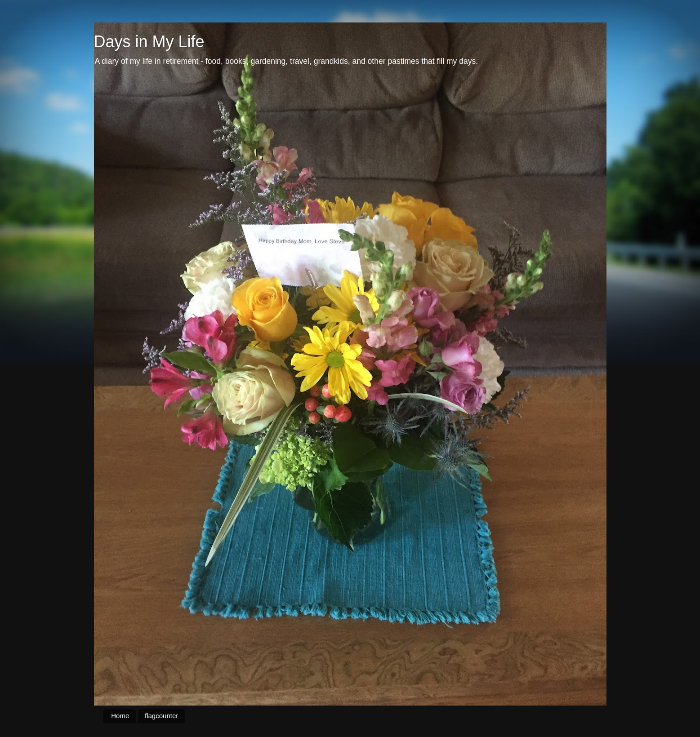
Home (120, 716)
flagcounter (161, 716)
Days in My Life (149, 42)
